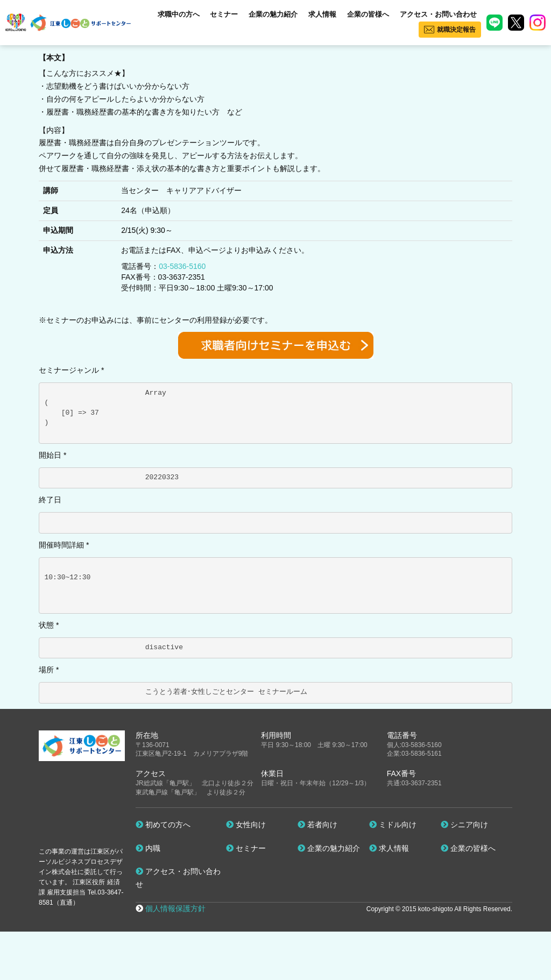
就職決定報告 (456, 30)
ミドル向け (393, 825)
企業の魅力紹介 (273, 14)
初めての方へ (163, 825)
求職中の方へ (179, 14)
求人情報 (322, 14)
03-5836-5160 (182, 266)
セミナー (224, 14)
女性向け (246, 825)
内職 (148, 848)
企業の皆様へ (368, 14)
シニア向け (464, 825)
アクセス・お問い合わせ (438, 14)
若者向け (317, 825)
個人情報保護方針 (175, 908)
